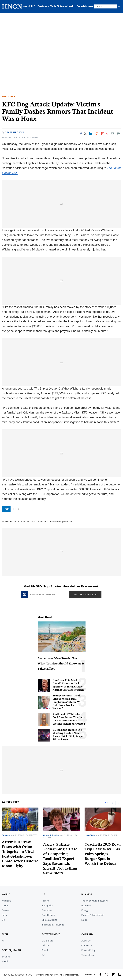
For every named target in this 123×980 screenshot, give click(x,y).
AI (3, 941)
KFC (16, 509)
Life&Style (90, 835)
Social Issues (48, 915)
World (26, 6)
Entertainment (85, 6)
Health (5, 961)
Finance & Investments (93, 915)
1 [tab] (105, 803)
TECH (5, 934)
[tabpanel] (61, 843)
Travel (45, 950)
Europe (6, 910)
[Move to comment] (118, 133)
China (5, 906)
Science (6, 835)
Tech (53, 6)
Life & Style (47, 941)
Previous (112, 803)
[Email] (112, 133)
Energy (85, 910)
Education (47, 910)
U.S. (34, 6)
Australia (6, 901)
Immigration (47, 906)
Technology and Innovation (95, 901)
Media (84, 920)
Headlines (9, 96)
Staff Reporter (15, 132)
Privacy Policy (88, 950)
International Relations (53, 925)
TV (43, 955)
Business (43, 6)
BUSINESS (87, 894)
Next (119, 803)
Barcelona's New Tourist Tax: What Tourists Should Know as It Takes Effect (61, 664)
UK (3, 920)
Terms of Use (88, 955)
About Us (86, 941)
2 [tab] (108, 803)
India (4, 915)
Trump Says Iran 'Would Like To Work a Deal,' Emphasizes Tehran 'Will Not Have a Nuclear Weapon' (67, 702)
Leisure (45, 945)
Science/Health (66, 6)
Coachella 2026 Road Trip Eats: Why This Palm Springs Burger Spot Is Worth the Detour (103, 854)
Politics (45, 901)
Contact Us (87, 945)
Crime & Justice (51, 835)
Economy (86, 906)
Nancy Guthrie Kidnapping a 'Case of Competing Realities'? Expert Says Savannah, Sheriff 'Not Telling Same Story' (60, 859)
